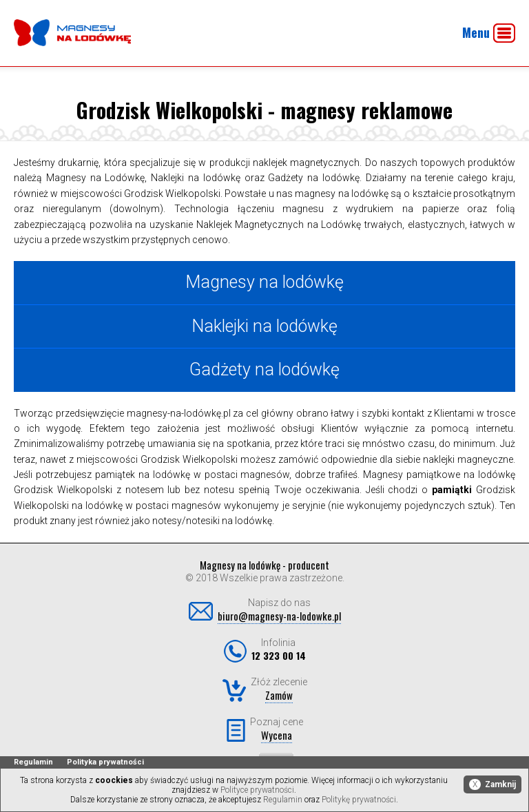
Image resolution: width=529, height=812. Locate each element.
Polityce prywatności (257, 790)
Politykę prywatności (359, 800)
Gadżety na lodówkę (264, 369)
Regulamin (33, 762)
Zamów (279, 695)
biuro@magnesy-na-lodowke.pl (279, 616)
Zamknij (492, 784)
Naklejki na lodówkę (264, 326)
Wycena (277, 735)
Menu (489, 33)
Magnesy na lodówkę (264, 282)
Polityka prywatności (105, 762)
